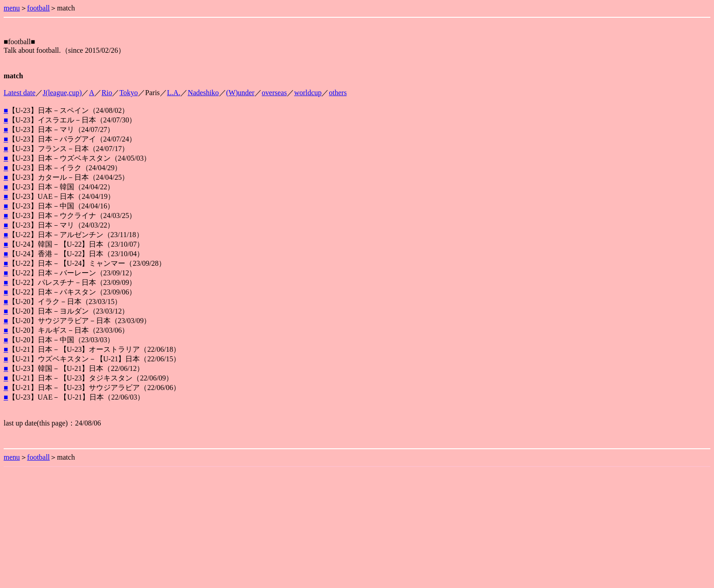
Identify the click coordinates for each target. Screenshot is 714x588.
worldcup (308, 93)
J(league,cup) (62, 93)
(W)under (240, 93)
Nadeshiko (203, 93)
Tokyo (129, 93)
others (338, 93)
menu (12, 8)
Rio (107, 93)
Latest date (20, 93)
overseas (274, 93)
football (39, 8)
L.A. (174, 93)
